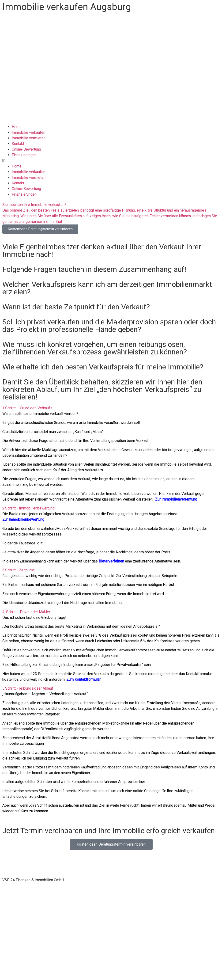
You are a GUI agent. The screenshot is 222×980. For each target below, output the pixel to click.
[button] (111, 161)
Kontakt (18, 144)
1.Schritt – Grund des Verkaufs (27, 408)
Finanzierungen (24, 155)
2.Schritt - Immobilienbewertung (28, 508)
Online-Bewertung (26, 149)
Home (17, 127)
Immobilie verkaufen (28, 132)
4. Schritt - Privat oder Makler (26, 612)
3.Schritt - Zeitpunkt (18, 570)
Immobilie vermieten (29, 138)
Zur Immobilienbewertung (23, 519)
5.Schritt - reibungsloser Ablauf (28, 688)
